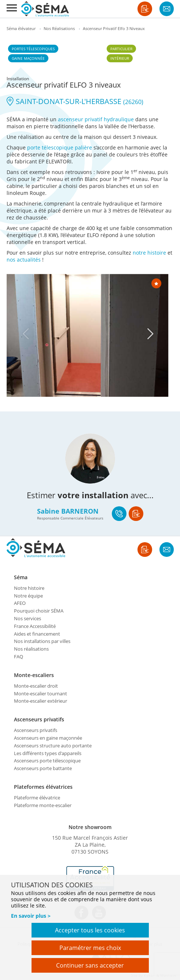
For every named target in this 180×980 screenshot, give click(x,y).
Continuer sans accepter (90, 965)
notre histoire (149, 253)
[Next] (151, 334)
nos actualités (24, 260)
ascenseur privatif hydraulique (96, 119)
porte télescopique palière (60, 147)
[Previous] (26, 334)
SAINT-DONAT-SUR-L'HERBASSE (75, 101)
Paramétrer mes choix (90, 948)
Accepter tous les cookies (90, 930)
